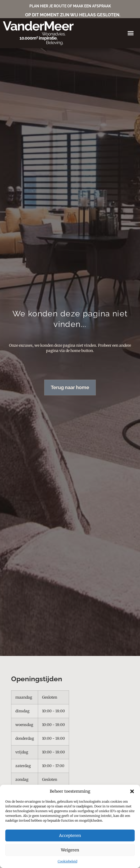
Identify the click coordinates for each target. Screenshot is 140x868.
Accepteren (70, 835)
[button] (132, 791)
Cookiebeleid (67, 861)
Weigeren (70, 850)
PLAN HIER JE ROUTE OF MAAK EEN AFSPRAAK (70, 6)
